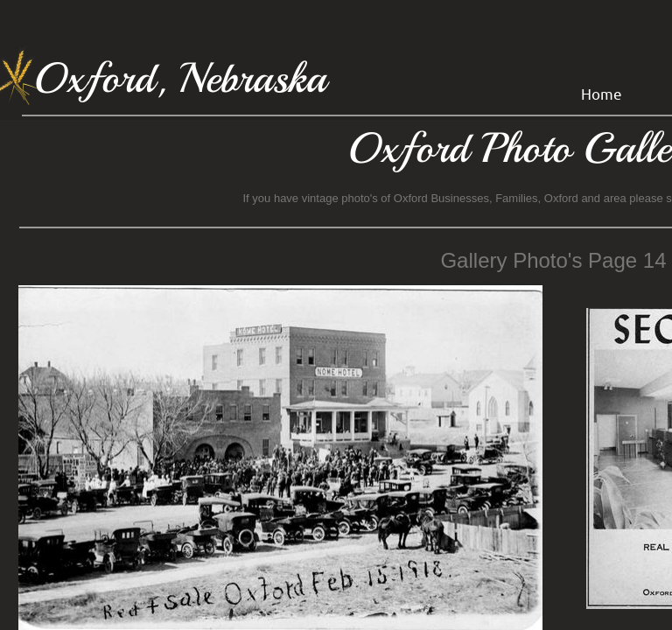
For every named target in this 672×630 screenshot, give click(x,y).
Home (602, 93)
